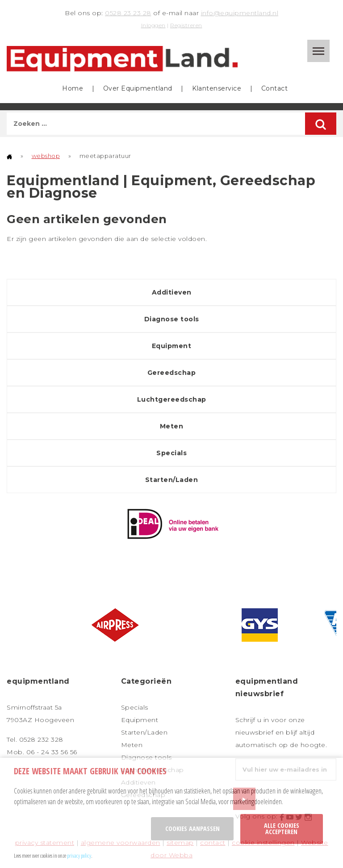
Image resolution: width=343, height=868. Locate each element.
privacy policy (79, 856)
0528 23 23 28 (128, 13)
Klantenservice (217, 88)
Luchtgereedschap (172, 399)
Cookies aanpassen (192, 829)
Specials (171, 453)
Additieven (172, 292)
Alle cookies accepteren (282, 829)
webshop (46, 156)
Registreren (186, 25)
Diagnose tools (172, 319)
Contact (275, 88)
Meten (172, 426)
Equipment (172, 346)
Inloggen (153, 25)
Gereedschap (172, 373)
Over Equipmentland (138, 88)
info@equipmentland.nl (240, 13)
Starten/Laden (172, 480)
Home (73, 88)
